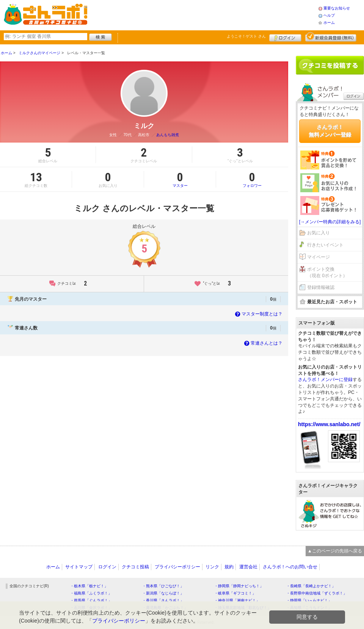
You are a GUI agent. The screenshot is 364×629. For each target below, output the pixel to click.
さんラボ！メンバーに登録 (325, 380)
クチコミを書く (330, 65)
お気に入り (318, 233)
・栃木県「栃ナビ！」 (89, 586)
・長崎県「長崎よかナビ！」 (311, 586)
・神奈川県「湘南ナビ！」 (237, 600)
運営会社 (248, 567)
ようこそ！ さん (246, 36)
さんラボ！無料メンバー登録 (330, 131)
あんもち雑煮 (168, 135)
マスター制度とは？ (258, 314)
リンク (212, 567)
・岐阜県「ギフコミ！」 (235, 593)
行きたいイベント (325, 245)
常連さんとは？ (263, 343)
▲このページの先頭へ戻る (335, 551)
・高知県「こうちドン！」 (309, 608)
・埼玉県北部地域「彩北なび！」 (243, 608)
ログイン (285, 37)
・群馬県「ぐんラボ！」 (91, 600)
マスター (180, 179)
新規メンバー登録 (331, 37)
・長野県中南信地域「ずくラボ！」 (317, 593)
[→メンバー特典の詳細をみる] (330, 222)
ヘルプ (329, 15)
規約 (229, 567)
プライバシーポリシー (177, 567)
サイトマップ (79, 567)
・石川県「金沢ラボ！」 (91, 608)
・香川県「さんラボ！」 (163, 600)
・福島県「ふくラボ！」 (91, 593)
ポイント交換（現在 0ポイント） (327, 272)
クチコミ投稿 (135, 567)
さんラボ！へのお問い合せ (290, 567)
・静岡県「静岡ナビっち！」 (239, 586)
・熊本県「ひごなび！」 (163, 586)
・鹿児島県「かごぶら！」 (165, 608)
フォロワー (252, 179)
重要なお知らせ (337, 8)
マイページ (318, 257)
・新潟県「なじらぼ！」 (163, 593)
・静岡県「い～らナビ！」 (309, 600)
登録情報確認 (321, 287)
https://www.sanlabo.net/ (329, 424)
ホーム (329, 23)
